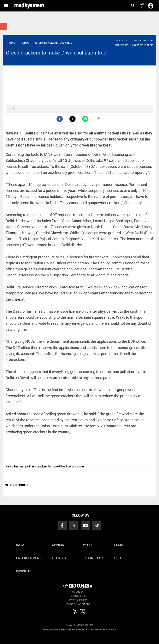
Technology (93, 558)
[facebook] (60, 119)
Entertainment (29, 558)
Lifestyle (60, 558)
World (88, 545)
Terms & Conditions (78, 604)
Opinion (58, 545)
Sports (120, 545)
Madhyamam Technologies (73, 630)
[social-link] (98, 119)
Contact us (78, 596)
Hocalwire (109, 630)
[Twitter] (72, 119)
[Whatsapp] (85, 119)
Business (23, 571)
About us (78, 592)
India (20, 545)
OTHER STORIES (16, 485)
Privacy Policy (78, 600)
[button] (6, 6)
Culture (121, 558)
